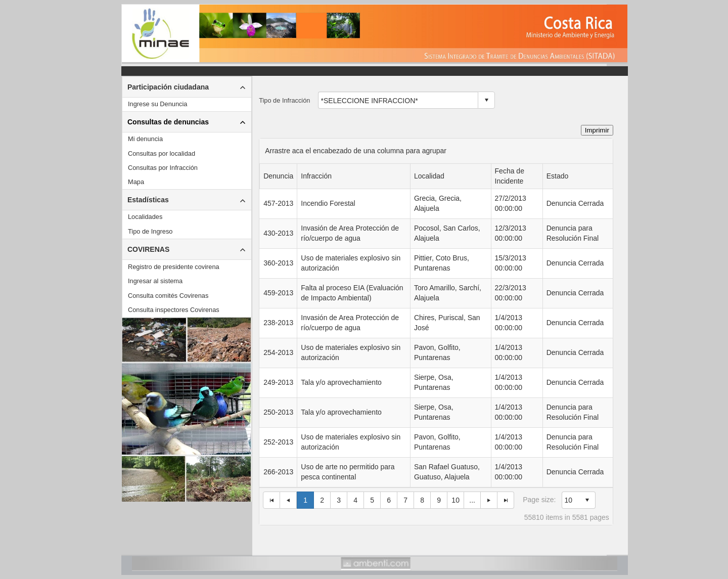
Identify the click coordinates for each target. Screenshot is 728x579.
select (486, 100)
